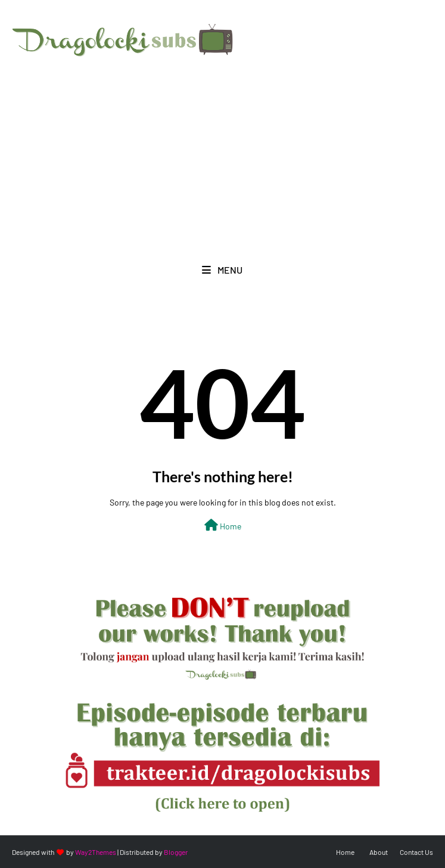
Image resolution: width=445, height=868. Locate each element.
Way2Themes (96, 852)
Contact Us (416, 852)
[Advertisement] (222, 149)
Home (223, 525)
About (379, 852)
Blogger (176, 852)
